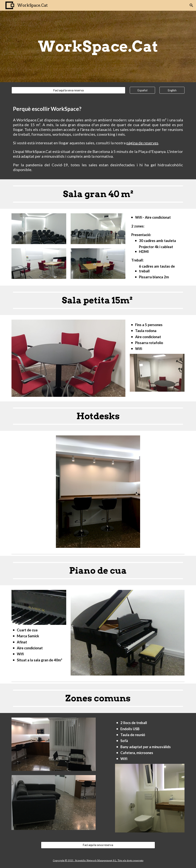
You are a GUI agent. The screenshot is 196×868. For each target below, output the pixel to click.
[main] (98, 46)
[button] (191, 5)
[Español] (142, 90)
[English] (172, 90)
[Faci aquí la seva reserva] (68, 90)
